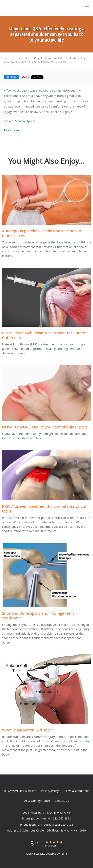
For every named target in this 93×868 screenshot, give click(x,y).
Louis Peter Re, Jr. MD (17, 58)
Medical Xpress (25, 121)
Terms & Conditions (76, 791)
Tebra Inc (30, 791)
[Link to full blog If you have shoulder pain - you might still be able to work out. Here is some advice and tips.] (46, 398)
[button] (87, 8)
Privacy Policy (50, 791)
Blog (37, 58)
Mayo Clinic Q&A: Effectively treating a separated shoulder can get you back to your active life (46, 60)
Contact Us (62, 801)
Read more (11, 130)
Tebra (64, 854)
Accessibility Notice (37, 801)
